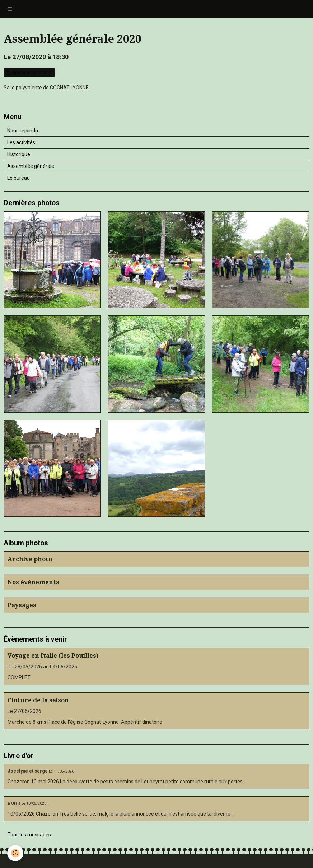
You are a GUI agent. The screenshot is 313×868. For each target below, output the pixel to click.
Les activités (21, 142)
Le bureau (18, 178)
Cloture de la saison (38, 700)
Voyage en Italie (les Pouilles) (53, 656)
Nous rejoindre (24, 131)
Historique (19, 154)
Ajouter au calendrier (29, 72)
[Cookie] (15, 853)
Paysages (22, 605)
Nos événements (33, 582)
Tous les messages (29, 835)
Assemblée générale (31, 166)
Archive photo (30, 559)
